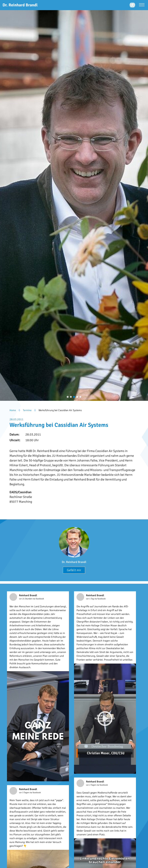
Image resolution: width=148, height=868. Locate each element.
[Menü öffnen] (142, 5)
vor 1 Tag (90, 599)
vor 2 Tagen (91, 785)
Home (13, 410)
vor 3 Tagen (24, 793)
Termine (27, 410)
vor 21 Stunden (26, 599)
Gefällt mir (74, 570)
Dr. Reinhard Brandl (74, 562)
